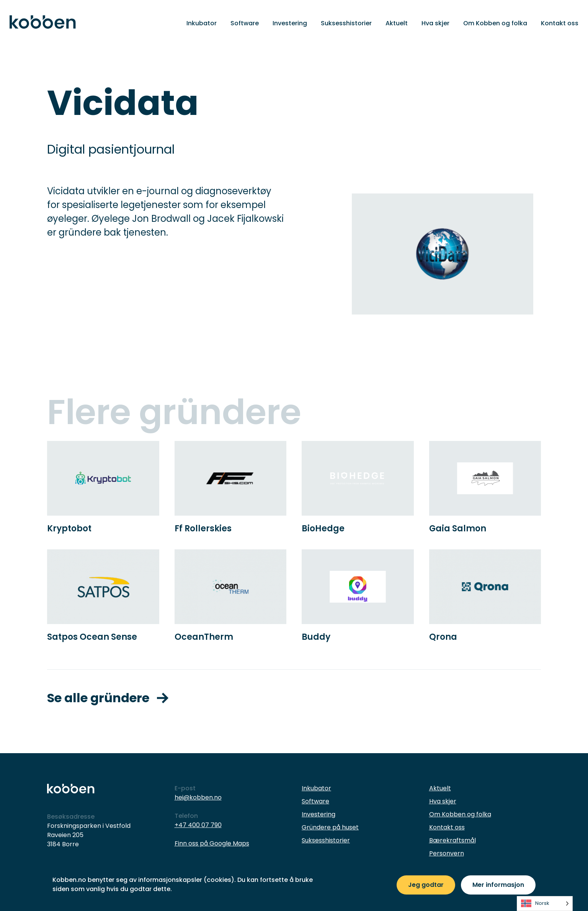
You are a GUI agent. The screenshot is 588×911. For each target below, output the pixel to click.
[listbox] (545, 904)
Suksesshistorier (346, 23)
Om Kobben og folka (495, 23)
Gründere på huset (330, 827)
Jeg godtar (426, 885)
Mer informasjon (498, 885)
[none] (545, 904)
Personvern (447, 853)
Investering (290, 23)
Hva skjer (435, 23)
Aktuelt (397, 23)
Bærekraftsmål (452, 840)
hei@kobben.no (198, 797)
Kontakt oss (560, 23)
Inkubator (202, 23)
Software (245, 23)
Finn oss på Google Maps (212, 843)
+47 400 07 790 (198, 825)
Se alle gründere (108, 698)
